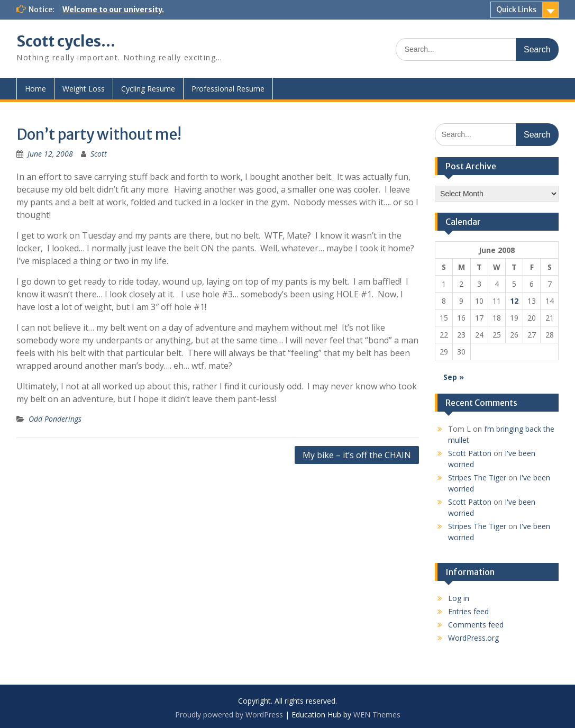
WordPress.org (473, 638)
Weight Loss (84, 89)
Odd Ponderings (55, 419)
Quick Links (516, 10)
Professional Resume (228, 89)
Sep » (454, 377)
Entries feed (468, 611)
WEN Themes (377, 715)
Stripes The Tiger (477, 477)
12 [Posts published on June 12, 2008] (514, 301)
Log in (459, 598)
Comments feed (476, 625)
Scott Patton (470, 453)
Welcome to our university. (113, 10)
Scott (99, 154)
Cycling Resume (148, 89)
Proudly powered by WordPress (229, 715)
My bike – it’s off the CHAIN (357, 455)
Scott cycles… (66, 41)
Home (35, 89)
